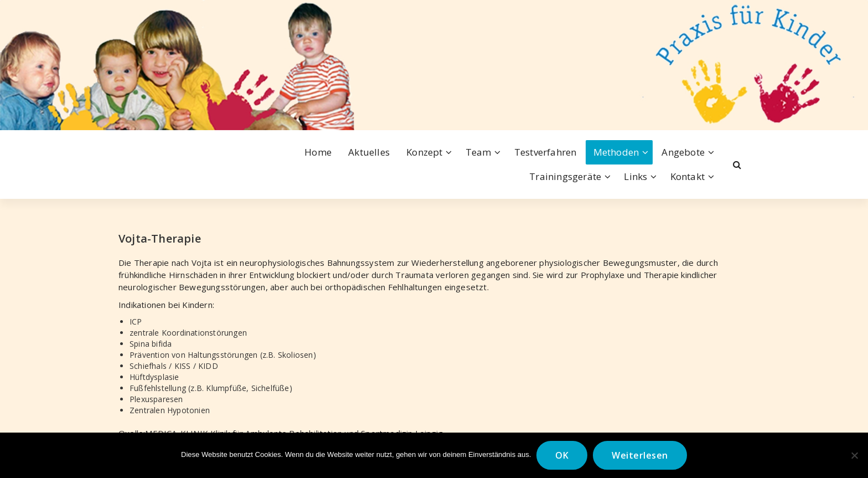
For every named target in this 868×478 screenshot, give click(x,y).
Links (635, 176)
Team (479, 152)
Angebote (683, 152)
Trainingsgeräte (565, 176)
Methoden (616, 152)
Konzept (424, 152)
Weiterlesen (640, 455)
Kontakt (688, 176)
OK (562, 455)
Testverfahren (546, 152)
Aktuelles (369, 152)
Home (318, 152)
